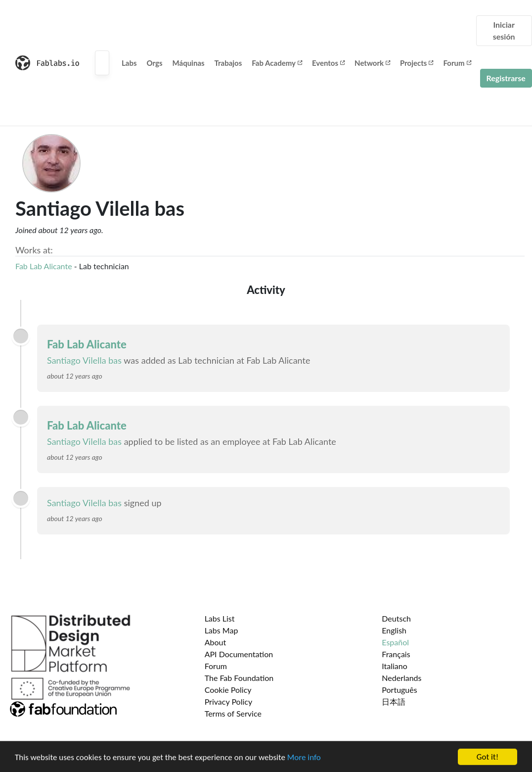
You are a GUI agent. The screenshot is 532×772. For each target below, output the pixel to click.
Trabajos (228, 63)
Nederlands (401, 678)
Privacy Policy (229, 701)
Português (399, 690)
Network (372, 63)
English (394, 630)
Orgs (155, 63)
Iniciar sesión (504, 30)
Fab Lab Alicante (44, 266)
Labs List (220, 618)
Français (396, 654)
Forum (457, 63)
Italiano (395, 666)
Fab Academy (277, 63)
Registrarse (506, 78)
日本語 (394, 701)
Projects (417, 63)
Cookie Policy (228, 690)
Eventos (328, 63)
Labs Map (222, 630)
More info (304, 759)
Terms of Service (233, 713)
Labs (129, 63)
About (216, 642)
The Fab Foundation (239, 678)
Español (395, 642)
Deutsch (396, 618)
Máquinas (189, 63)
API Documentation (239, 654)
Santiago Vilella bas (84, 360)
